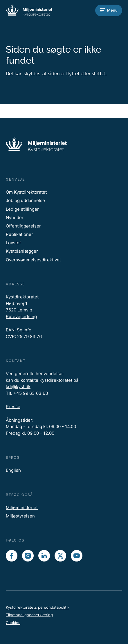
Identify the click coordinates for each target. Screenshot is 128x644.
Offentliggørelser (23, 226)
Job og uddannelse (25, 200)
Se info (24, 330)
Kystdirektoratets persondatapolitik (38, 607)
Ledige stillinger (22, 209)
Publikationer (19, 234)
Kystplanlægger (22, 251)
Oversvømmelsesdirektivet (33, 260)
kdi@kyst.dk (18, 387)
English (13, 470)
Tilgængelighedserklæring (29, 615)
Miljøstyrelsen (20, 516)
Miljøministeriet (22, 508)
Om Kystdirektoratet (26, 192)
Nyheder (15, 218)
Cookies (13, 623)
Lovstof (13, 243)
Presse (13, 407)
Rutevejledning (21, 317)
